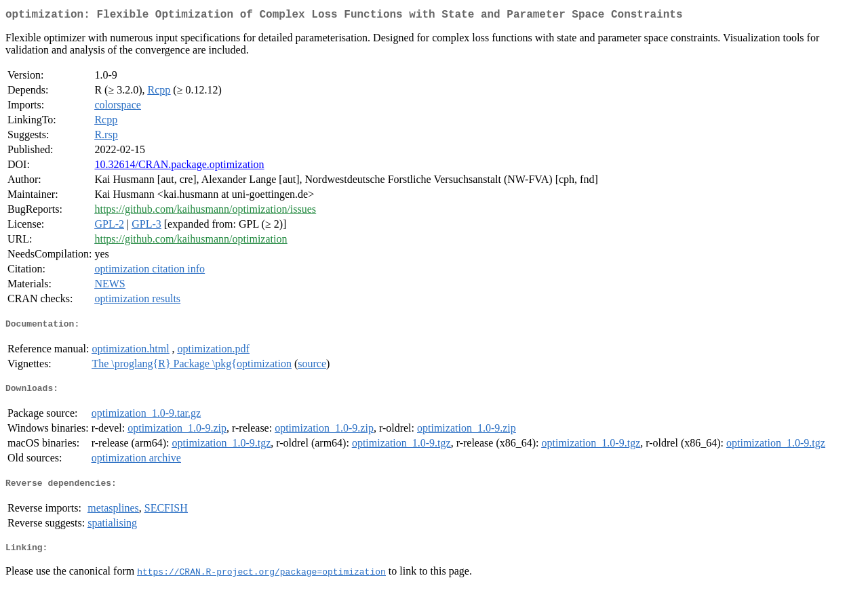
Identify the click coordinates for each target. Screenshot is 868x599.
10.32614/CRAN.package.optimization (179, 167)
